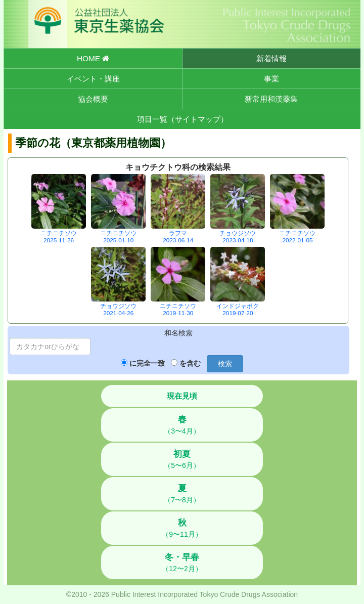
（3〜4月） (182, 425)
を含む (190, 363)
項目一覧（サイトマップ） (183, 119)
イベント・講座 (93, 79)
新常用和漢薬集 (271, 99)
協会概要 (93, 99)
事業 (271, 79)
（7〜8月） (182, 494)
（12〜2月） (182, 563)
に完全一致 (147, 363)
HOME (93, 58)
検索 (225, 364)
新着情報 (271, 58)
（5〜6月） (182, 459)
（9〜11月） (182, 528)
